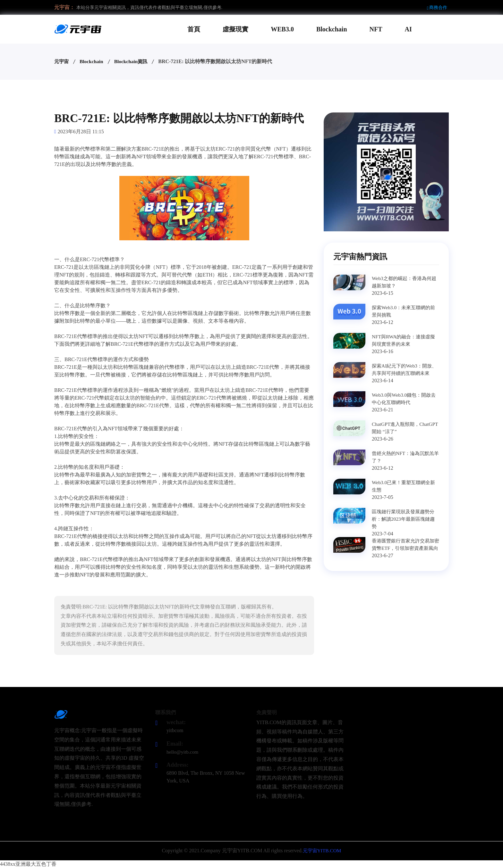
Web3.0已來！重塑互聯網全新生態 (405, 486)
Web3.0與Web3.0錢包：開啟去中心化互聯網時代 (405, 399)
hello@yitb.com (183, 752)
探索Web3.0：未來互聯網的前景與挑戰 (405, 311)
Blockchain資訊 (133, 61)
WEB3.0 (282, 29)
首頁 (194, 29)
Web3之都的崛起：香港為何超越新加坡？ (403, 282)
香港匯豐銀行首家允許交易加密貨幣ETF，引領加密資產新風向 (405, 548)
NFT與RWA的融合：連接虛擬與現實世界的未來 (405, 340)
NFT (376, 29)
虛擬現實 (235, 29)
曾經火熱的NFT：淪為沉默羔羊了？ (405, 457)
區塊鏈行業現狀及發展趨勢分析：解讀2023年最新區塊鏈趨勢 (405, 519)
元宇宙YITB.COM (322, 851)
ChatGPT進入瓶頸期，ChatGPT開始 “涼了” (397, 428)
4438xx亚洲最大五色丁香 (28, 864)
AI (408, 29)
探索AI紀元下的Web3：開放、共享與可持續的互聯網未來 (405, 373)
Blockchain (332, 29)
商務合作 (437, 8)
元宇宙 (62, 61)
